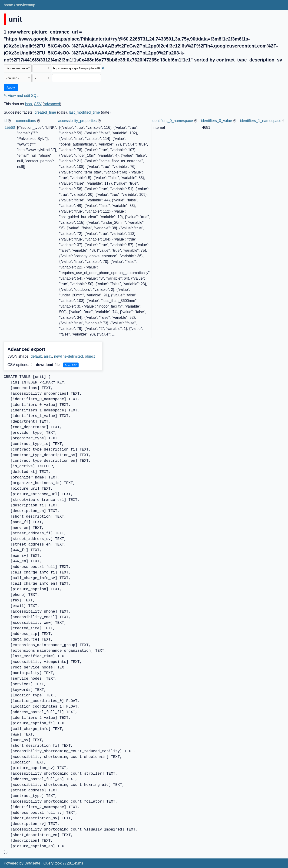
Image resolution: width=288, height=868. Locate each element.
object (90, 356)
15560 (10, 127)
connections (26, 121)
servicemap (26, 5)
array (48, 356)
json (28, 104)
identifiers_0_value (217, 121)
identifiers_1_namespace (261, 121)
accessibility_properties (77, 121)
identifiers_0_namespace (172, 121)
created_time (45, 112)
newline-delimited (69, 356)
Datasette (32, 863)
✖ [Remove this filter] (103, 68)
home (8, 5)
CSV (38, 104)
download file (45, 365)
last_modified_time (84, 112)
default (36, 356)
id (5, 121)
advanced (52, 104)
